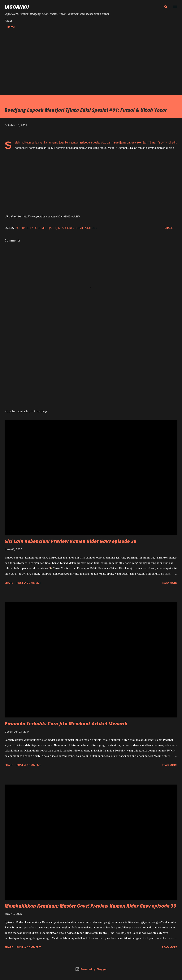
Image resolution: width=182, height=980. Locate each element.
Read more (170, 583)
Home (11, 27)
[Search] (166, 7)
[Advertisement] (91, 60)
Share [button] (169, 228)
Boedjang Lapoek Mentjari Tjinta (39, 228)
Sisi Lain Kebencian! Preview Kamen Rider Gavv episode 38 (70, 541)
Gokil (69, 228)
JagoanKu (17, 7)
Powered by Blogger (91, 969)
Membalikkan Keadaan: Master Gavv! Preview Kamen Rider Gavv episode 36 (90, 906)
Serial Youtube (86, 228)
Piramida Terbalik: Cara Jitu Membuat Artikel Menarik (66, 723)
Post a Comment (29, 583)
